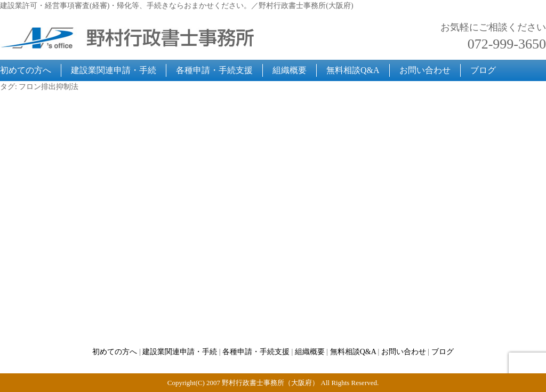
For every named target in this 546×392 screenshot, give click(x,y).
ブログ (483, 70)
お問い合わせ (425, 70)
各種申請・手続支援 (214, 70)
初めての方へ (26, 70)
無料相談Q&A (353, 70)
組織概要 (290, 70)
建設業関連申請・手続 (114, 70)
